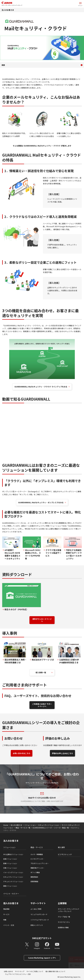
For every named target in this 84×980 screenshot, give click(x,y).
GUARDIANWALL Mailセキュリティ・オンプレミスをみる (41, 502)
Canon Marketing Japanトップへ (42, 958)
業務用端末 (34, 877)
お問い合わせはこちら (22, 753)
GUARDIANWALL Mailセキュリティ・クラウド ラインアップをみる (41, 387)
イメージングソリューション (13, 872)
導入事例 (61, 847)
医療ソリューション (10, 863)
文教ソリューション (10, 868)
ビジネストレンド (65, 854)
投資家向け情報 (63, 927)
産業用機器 (34, 881)
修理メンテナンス (37, 925)
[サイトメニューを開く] (80, 4)
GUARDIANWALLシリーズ (42, 828)
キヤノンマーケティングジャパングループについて (68, 910)
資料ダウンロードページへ (42, 620)
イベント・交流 (9, 925)
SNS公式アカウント (42, 938)
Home (6, 825)
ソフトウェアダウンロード (40, 920)
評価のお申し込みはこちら (62, 753)
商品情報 (6, 909)
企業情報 (62, 903)
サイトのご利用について (35, 971)
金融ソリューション (10, 859)
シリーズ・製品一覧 (61, 828)
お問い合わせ (8, 971)
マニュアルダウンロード (39, 914)
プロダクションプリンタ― (40, 863)
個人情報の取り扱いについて (55, 971)
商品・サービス (37, 847)
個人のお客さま (11, 903)
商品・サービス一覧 (23, 828)
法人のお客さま (8, 10)
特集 (5, 920)
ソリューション (30, 825)
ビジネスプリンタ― (37, 859)
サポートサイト (38, 903)
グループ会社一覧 (64, 917)
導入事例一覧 (41, 672)
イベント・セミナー (11, 894)
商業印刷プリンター (37, 868)
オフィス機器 (35, 872)
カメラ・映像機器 (37, 854)
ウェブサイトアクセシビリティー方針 (18, 974)
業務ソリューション (10, 886)
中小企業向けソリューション (13, 854)
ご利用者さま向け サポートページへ (42, 705)
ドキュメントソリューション (13, 881)
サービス (6, 914)
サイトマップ (20, 971)
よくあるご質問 (36, 909)
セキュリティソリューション (49, 825)
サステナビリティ (64, 922)
